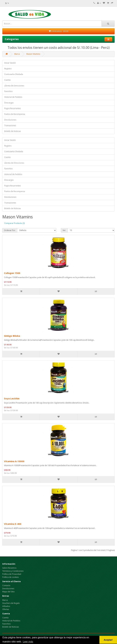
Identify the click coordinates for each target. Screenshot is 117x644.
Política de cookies (10, 577)
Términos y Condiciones (13, 571)
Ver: (64, 230)
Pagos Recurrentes (12, 108)
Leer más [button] (28, 642)
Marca (17, 54)
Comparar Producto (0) (14, 223)
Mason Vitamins (33, 54)
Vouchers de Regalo (11, 603)
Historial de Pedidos (13, 97)
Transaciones (10, 125)
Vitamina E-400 (13, 524)
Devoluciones (10, 120)
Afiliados (6, 606)
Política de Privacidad (12, 574)
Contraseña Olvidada (14, 74)
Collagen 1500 (12, 273)
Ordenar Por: (10, 230)
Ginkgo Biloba (12, 336)
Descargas (9, 103)
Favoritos (8, 91)
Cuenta (7, 80)
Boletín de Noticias (13, 131)
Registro (8, 69)
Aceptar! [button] (108, 640)
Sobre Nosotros (9, 568)
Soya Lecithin (12, 398)
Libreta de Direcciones (14, 86)
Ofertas (6, 609)
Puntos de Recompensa (15, 114)
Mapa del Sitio (8, 592)
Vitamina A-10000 (14, 461)
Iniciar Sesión (10, 63)
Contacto (6, 585)
